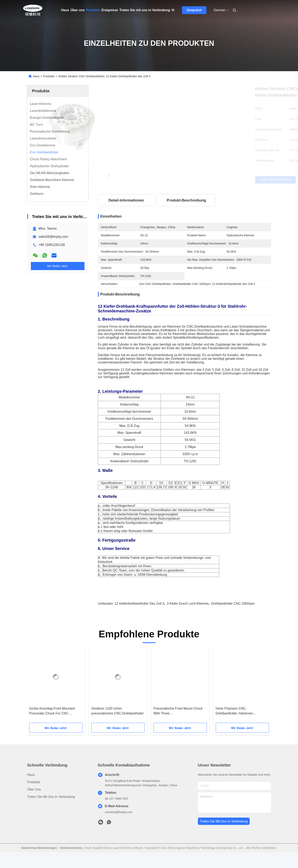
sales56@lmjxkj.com (53, 237)
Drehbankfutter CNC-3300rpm (233, 615)
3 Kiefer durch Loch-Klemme (188, 615)
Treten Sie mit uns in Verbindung (145, 10)
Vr (173, 10)
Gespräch (194, 10)
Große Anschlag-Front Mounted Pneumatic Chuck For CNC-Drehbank (52, 723)
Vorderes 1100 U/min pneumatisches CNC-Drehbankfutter (118, 722)
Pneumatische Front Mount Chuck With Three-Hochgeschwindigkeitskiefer (178, 723)
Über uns (77, 10)
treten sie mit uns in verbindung (224, 833)
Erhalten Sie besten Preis (206, 180)
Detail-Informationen (126, 200)
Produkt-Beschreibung (186, 200)
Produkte (93, 10)
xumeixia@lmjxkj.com (119, 823)
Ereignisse (110, 10)
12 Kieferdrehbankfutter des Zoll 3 (139, 615)
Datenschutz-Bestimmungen (39, 859)
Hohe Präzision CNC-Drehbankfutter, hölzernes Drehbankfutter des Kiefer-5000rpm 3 (241, 723)
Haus (65, 10)
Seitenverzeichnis (71, 859)
